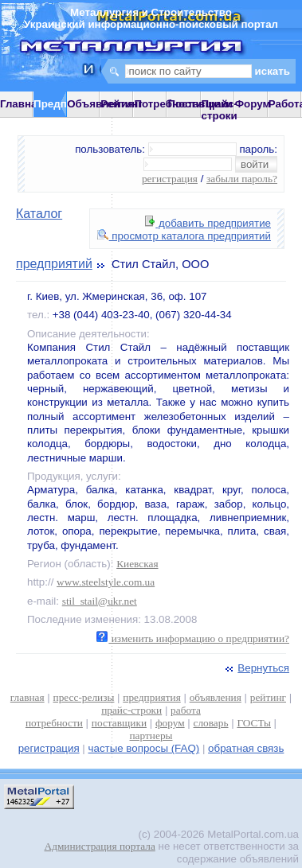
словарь (211, 723)
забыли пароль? (242, 179)
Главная (22, 104)
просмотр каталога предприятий (184, 236)
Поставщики (200, 104)
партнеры (151, 736)
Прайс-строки (220, 110)
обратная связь (246, 748)
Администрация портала (100, 846)
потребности (54, 723)
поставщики (119, 723)
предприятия (151, 697)
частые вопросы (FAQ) (144, 748)
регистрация (170, 179)
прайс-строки (131, 710)
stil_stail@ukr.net (100, 601)
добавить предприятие (208, 223)
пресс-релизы (84, 697)
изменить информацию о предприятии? (193, 638)
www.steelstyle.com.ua (106, 582)
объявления (216, 697)
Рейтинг (122, 104)
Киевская (137, 564)
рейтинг (268, 697)
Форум (253, 104)
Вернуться (256, 668)
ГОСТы (253, 723)
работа (186, 710)
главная (27, 697)
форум (170, 723)
